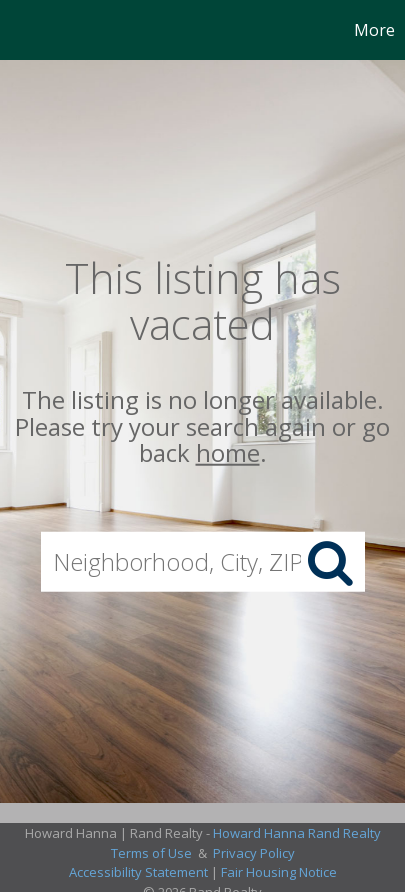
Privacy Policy (254, 853)
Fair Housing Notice (279, 872)
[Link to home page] (18, 30)
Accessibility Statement (138, 872)
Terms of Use (151, 853)
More (374, 30)
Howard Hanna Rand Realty (297, 833)
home (228, 452)
